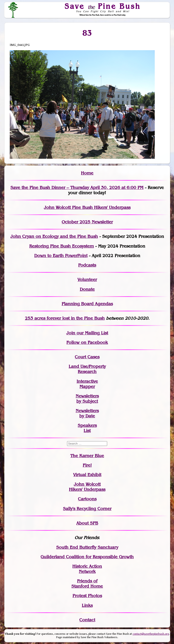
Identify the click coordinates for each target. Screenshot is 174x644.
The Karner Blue (87, 456)
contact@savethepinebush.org (151, 634)
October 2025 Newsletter (87, 222)
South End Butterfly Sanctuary (87, 547)
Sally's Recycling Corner (87, 509)
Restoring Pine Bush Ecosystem (62, 246)
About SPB (87, 523)
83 (87, 33)
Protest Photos (87, 596)
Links (87, 605)
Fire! (87, 465)
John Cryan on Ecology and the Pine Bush (54, 236)
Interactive (87, 381)
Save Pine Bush (103, 6)
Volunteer (87, 280)
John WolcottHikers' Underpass (87, 487)
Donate (87, 289)
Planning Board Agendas (87, 304)
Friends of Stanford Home (87, 584)
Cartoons (87, 499)
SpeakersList (87, 428)
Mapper (87, 387)
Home (87, 173)
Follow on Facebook (87, 342)
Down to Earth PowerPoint (61, 256)
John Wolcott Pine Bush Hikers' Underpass (87, 207)
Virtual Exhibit (87, 475)
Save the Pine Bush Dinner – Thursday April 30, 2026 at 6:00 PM (77, 188)
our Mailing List (92, 333)
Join (71, 333)
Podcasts (87, 265)
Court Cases (87, 357)
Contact (87, 620)
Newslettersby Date (87, 413)
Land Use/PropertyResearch (87, 369)
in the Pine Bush (79, 318)
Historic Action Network (87, 569)
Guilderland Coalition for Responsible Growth (87, 557)
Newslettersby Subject (87, 399)
